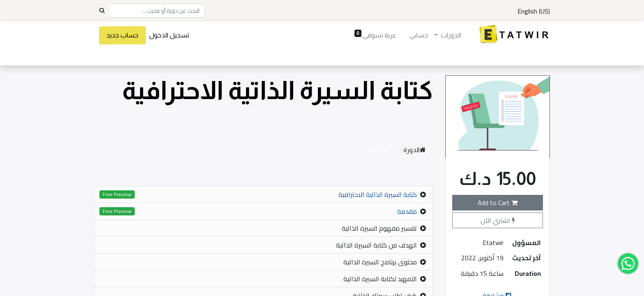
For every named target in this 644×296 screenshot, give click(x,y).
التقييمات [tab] (377, 150)
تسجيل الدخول (171, 35)
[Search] (102, 11)
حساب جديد (124, 35)
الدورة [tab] (415, 150)
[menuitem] (417, 35)
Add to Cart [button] (498, 203)
